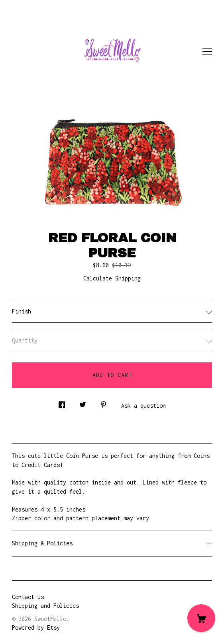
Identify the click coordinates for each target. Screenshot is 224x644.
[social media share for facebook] (62, 402)
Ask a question (143, 406)
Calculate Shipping (112, 278)
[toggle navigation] (207, 52)
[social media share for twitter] (83, 402)
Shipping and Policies (45, 606)
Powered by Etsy (36, 627)
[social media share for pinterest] (104, 402)
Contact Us (28, 597)
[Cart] (201, 618)
